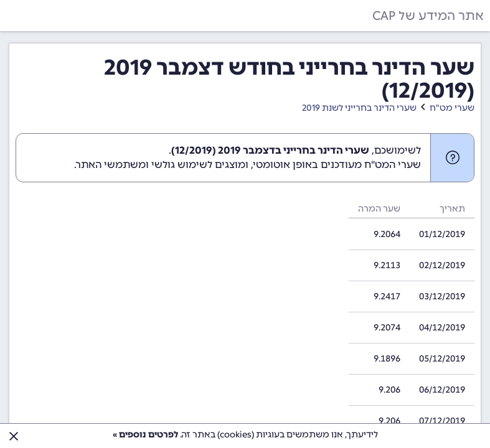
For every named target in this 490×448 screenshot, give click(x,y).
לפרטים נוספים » (145, 435)
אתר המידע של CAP (428, 16)
